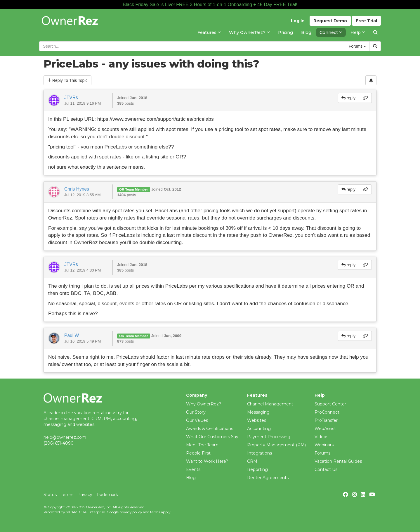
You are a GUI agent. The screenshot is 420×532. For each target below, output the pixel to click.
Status (50, 495)
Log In (298, 21)
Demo (330, 21)
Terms (67, 495)
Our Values (197, 420)
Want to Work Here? (207, 461)
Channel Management (270, 404)
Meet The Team (202, 445)
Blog (191, 478)
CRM (252, 461)
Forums (322, 453)
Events (193, 469)
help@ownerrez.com (65, 437)
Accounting (259, 429)
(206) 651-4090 (59, 443)
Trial (366, 21)
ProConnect (327, 412)
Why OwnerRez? (204, 404)
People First (198, 453)
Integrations (260, 453)
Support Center (330, 404)
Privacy (85, 495)
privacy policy (131, 512)
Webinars (324, 445)
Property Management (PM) (276, 445)
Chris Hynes (77, 189)
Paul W (72, 335)
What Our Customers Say (212, 437)
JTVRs (71, 97)
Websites (257, 420)
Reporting (257, 469)
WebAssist (325, 429)
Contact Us (326, 469)
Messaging (258, 412)
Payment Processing (269, 437)
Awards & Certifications (210, 429)
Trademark (107, 495)
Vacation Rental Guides (338, 461)
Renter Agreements (268, 478)
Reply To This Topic (67, 80)
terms (155, 512)
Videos (321, 437)
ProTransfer (326, 420)
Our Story (196, 412)
